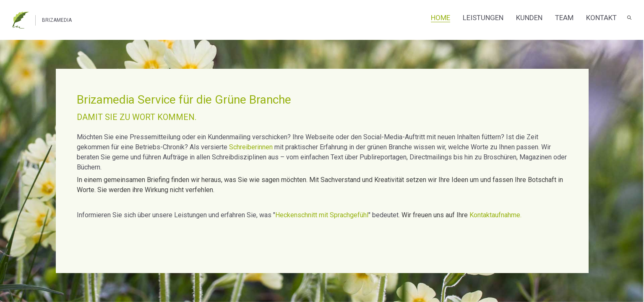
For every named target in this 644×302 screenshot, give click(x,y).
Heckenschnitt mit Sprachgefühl (322, 215)
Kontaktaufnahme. (495, 215)
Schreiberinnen (251, 147)
